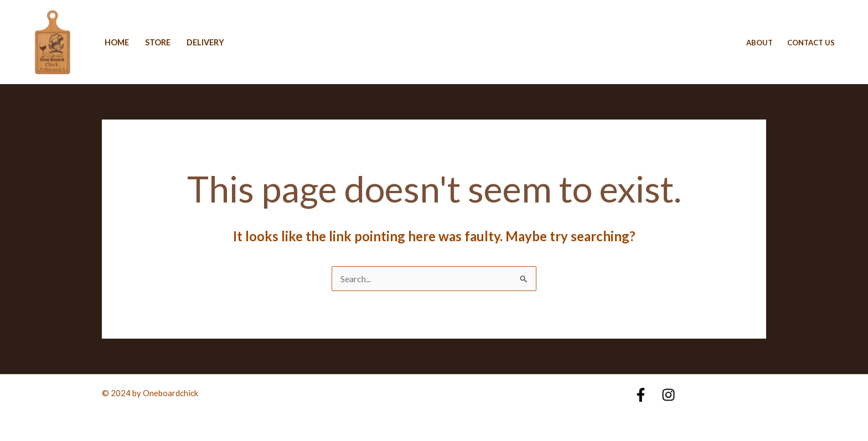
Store (158, 42)
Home (117, 42)
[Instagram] (668, 395)
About (759, 43)
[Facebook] (641, 395)
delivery (205, 42)
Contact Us (811, 43)
